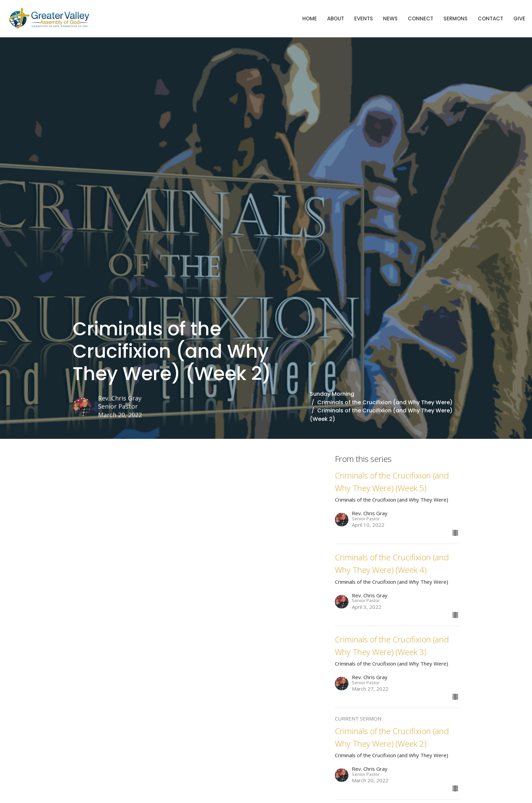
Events (364, 18)
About (336, 18)
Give (519, 18)
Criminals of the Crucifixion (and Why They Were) (385, 402)
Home (310, 18)
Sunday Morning (332, 394)
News (390, 18)
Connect (421, 18)
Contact (490, 18)
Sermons (455, 18)
